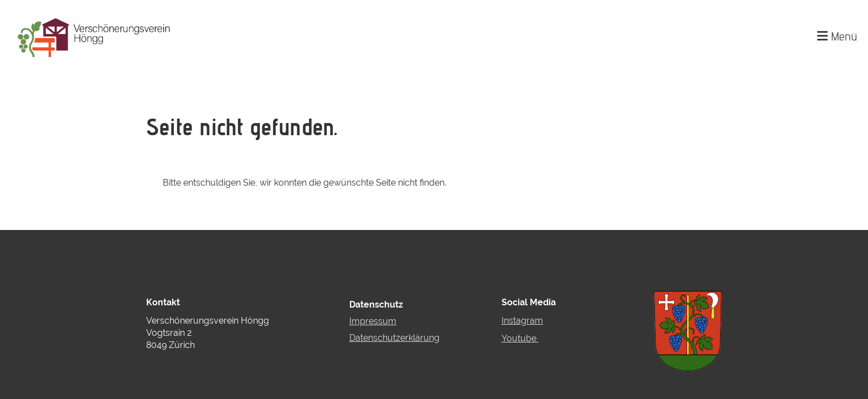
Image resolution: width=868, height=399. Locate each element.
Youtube (520, 338)
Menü (837, 36)
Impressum (373, 321)
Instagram (522, 321)
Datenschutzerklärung (394, 338)
